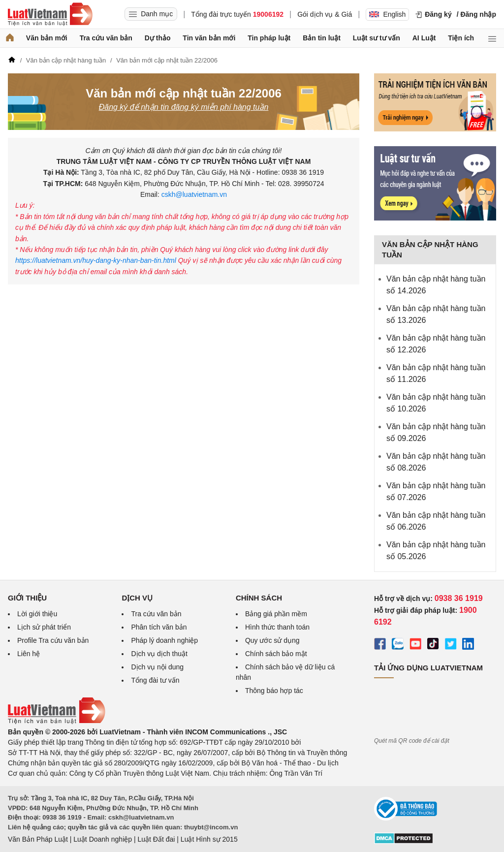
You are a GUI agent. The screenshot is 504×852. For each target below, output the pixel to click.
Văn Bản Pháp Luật (38, 839)
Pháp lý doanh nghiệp (164, 640)
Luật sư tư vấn (377, 38)
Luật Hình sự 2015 (209, 839)
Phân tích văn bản (159, 627)
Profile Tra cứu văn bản (53, 640)
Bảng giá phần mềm (276, 614)
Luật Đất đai (156, 839)
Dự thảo (158, 38)
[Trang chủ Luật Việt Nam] (50, 14)
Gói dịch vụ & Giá (325, 14)
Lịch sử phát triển (44, 627)
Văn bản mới (47, 38)
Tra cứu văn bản (106, 38)
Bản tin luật (322, 38)
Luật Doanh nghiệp (103, 839)
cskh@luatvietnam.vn (193, 194)
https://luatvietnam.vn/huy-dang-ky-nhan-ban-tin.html (97, 260)
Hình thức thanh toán (277, 627)
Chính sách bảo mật (276, 654)
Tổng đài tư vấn (155, 680)
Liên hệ (29, 654)
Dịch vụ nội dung (157, 667)
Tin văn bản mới (209, 38)
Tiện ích (461, 38)
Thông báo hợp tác (274, 691)
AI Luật (424, 38)
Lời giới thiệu (37, 614)
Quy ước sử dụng (272, 640)
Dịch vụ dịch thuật (159, 654)
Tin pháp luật (269, 38)
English (387, 14)
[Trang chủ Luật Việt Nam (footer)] (57, 722)
